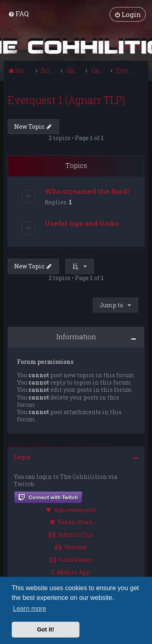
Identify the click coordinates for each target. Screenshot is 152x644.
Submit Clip (71, 534)
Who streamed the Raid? (88, 190)
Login (22, 456)
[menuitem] (18, 13)
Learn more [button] (30, 609)
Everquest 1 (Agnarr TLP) (66, 99)
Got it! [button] (45, 629)
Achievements (71, 509)
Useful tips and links (82, 222)
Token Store (71, 521)
